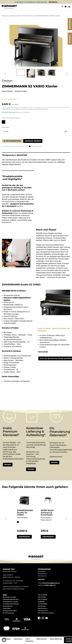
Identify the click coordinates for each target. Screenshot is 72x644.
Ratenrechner (43, 109)
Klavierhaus (42, 572)
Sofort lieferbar (10, 112)
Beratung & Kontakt (10, 597)
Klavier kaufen (16, 16)
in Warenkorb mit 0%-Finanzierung (15, 146)
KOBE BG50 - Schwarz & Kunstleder (48, 513)
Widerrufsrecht (43, 639)
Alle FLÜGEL (42, 597)
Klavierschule (42, 576)
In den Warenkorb (12, 141)
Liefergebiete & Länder (11, 602)
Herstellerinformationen (11, 604)
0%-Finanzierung (30, 2)
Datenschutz (18, 639)
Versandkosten (8, 606)
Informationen (36, 146)
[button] (4, 640)
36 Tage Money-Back (10, 611)
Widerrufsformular (57, 639)
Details (8, 465)
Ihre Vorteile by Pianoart (46, 613)
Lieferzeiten (7, 609)
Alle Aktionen (53, 2)
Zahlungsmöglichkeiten (11, 600)
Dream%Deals (19, 2)
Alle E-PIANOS (43, 600)
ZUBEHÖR (41, 602)
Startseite (6, 16)
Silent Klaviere (29, 16)
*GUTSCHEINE (43, 604)
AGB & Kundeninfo (30, 640)
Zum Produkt (25, 537)
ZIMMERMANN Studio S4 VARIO (25, 513)
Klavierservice (43, 574)
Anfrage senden (33, 141)
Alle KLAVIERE (43, 595)
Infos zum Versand (22, 112)
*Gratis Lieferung (41, 2)
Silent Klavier (22, 518)
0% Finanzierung (9, 613)
